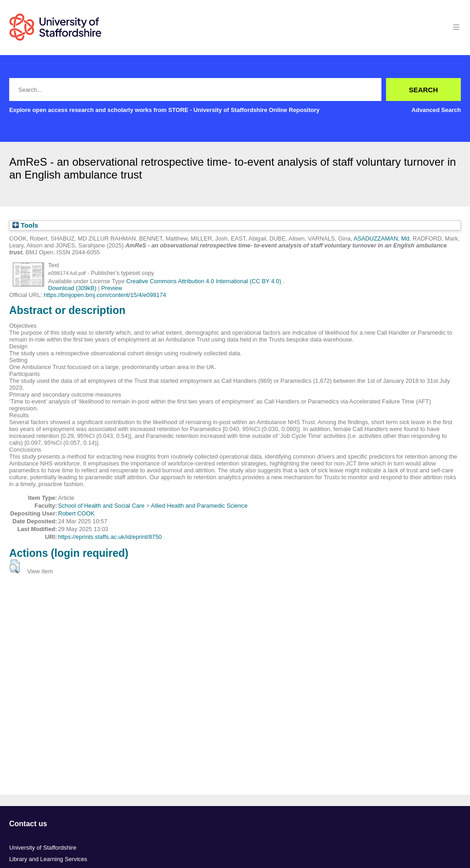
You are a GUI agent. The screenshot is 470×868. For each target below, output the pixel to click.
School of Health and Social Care (101, 506)
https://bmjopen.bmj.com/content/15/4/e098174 (105, 295)
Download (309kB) (72, 288)
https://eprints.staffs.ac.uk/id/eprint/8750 (110, 537)
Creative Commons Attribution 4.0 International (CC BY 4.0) (204, 281)
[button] (14, 566)
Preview (112, 288)
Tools (25, 225)
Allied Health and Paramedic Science (199, 506)
